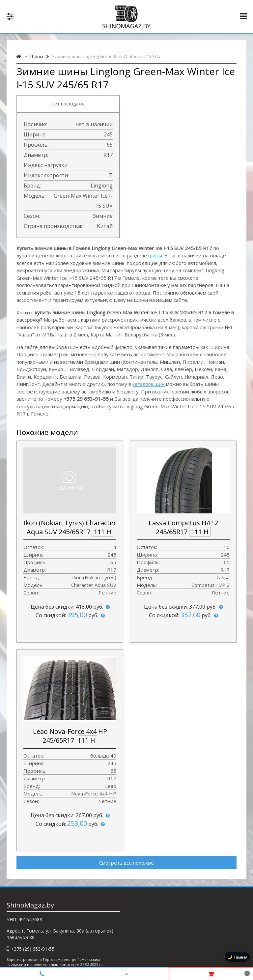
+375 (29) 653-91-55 (33, 949)
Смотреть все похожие (126, 863)
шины (155, 255)
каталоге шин (149, 384)
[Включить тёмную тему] (237, 957)
